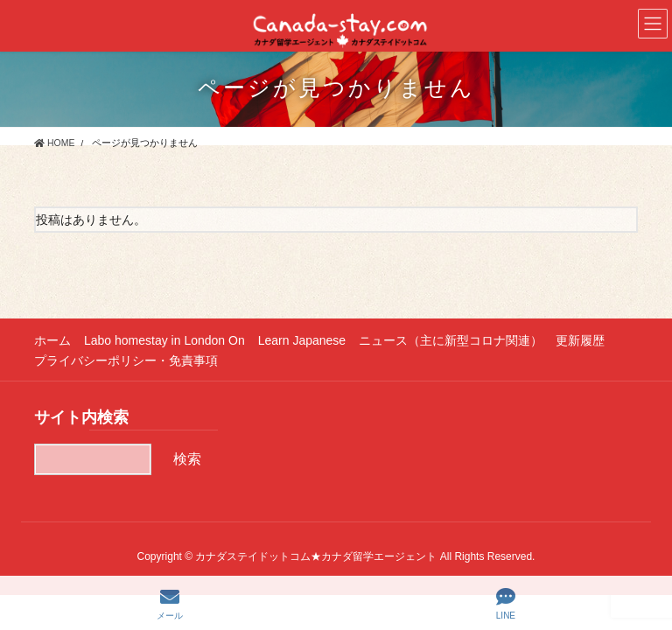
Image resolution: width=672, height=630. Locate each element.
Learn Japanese (302, 340)
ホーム (52, 340)
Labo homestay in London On (164, 340)
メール (170, 604)
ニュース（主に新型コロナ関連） (451, 340)
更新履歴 (580, 340)
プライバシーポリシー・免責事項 (126, 360)
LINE (506, 604)
